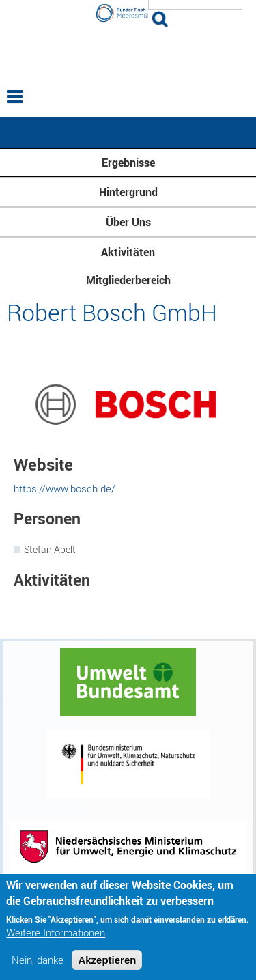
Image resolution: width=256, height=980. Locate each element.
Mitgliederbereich (128, 280)
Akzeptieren (107, 965)
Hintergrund (128, 192)
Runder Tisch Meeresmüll (128, 53)
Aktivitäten (128, 252)
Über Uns (128, 222)
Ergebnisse (128, 163)
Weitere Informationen (56, 937)
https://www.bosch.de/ (65, 488)
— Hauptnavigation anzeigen (128, 133)
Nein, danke (38, 965)
